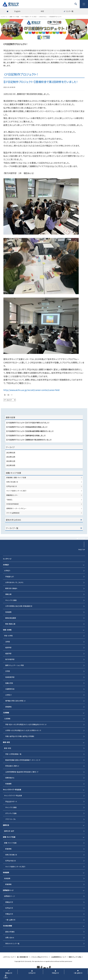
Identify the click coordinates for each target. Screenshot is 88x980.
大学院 (8, 695)
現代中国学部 (10, 659)
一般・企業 (78, 973)
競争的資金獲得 (11, 618)
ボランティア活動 (11, 813)
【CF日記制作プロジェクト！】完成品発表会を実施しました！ (27, 427)
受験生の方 (9, 902)
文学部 (8, 671)
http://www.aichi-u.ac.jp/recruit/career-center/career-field (31, 390)
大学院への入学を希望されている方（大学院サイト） (22, 730)
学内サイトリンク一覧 (12, 944)
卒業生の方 (9, 914)
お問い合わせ (10, 938)
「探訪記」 (9, 500)
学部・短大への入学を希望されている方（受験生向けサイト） (25, 724)
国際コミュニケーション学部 (15, 665)
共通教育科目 (10, 689)
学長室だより (10, 577)
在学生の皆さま (12, 486)
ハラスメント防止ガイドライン (40, 957)
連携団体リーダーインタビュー (16, 508)
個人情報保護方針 (23, 957)
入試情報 (6, 713)
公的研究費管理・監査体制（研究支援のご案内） (21, 772)
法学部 (8, 642)
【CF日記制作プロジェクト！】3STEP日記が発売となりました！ (28, 423)
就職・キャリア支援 (13, 473)
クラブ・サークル (11, 819)
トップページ (7, 559)
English (17, 11)
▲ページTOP (81, 538)
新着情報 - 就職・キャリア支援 (16, 477)
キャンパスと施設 (11, 600)
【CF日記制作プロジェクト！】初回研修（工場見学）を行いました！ (6, 395)
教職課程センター (12, 495)
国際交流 (6, 825)
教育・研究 (6, 742)
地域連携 (8, 612)
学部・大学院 (7, 630)
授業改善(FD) (10, 778)
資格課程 (8, 707)
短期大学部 (9, 683)
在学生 (32, 973)
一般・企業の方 (10, 920)
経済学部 (8, 647)
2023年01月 (11, 453)
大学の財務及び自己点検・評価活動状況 (19, 606)
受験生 (9, 973)
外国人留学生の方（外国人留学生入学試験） (20, 736)
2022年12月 (11, 457)
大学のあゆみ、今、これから (14, 582)
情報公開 (8, 594)
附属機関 (8, 784)
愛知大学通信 (10, 932)
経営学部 (8, 653)
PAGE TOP (82, 550)
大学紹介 (6, 565)
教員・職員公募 (10, 624)
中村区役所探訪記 (12, 504)
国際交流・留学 (9, 831)
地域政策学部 (10, 677)
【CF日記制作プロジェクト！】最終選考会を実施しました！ (10, 395)
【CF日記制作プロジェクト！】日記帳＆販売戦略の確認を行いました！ (30, 431)
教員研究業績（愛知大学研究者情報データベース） (22, 760)
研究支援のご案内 (11, 766)
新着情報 (8, 849)
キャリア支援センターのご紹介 (16, 491)
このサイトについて (9, 957)
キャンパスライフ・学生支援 (12, 790)
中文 (42, 11)
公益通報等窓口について (59, 957)
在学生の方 (9, 908)
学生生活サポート (11, 801)
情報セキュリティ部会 (75, 957)
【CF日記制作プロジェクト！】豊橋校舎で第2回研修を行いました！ (29, 440)
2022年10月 (11, 465)
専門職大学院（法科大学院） (15, 701)
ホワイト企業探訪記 (13, 513)
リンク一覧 (70, 11)
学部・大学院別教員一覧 (13, 754)
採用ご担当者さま (12, 482)
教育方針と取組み (11, 588)
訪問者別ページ (8, 890)
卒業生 (55, 973)
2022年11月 (11, 461)
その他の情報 (7, 926)
